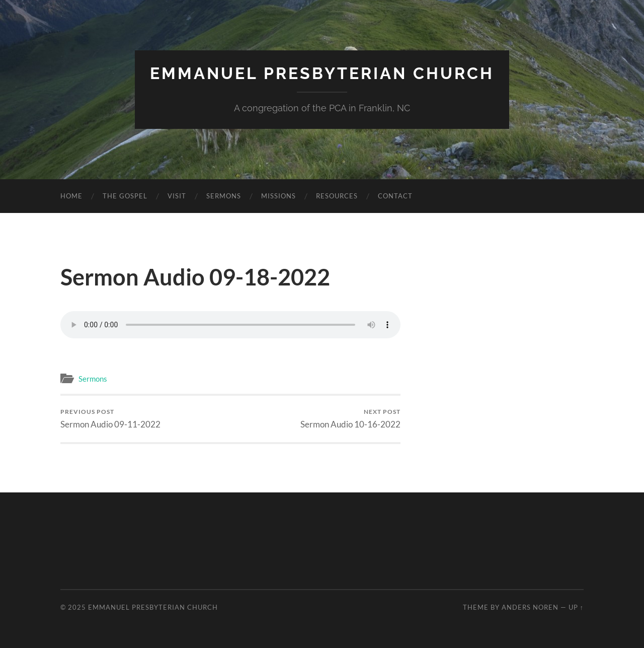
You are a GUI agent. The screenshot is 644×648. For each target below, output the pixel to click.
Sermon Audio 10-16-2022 (350, 419)
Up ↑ (576, 607)
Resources (337, 196)
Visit (177, 196)
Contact (395, 196)
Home (71, 196)
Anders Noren (530, 607)
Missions (278, 196)
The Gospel (125, 196)
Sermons (224, 196)
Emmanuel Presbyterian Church (322, 73)
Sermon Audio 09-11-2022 (110, 419)
